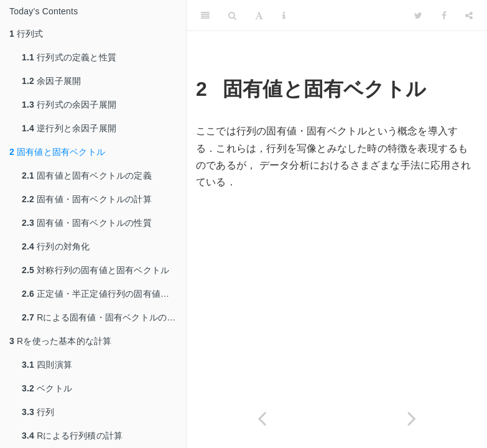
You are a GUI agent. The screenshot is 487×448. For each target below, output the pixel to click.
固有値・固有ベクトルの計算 (87, 199)
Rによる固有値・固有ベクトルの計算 (103, 317)
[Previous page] (262, 418)
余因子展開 (51, 81)
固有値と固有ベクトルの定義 (87, 175)
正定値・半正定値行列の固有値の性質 (104, 294)
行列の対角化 (56, 246)
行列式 (26, 34)
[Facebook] (444, 16)
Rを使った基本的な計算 (60, 341)
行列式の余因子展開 (69, 105)
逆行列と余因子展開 (69, 128)
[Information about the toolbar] (284, 16)
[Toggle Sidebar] (205, 16)
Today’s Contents (44, 11)
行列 (38, 412)
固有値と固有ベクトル (57, 152)
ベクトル (47, 388)
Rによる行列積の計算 (72, 436)
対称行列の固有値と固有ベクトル (95, 270)
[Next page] (412, 418)
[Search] (232, 16)
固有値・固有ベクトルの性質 (87, 223)
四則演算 (47, 365)
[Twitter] (418, 16)
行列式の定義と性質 (69, 57)
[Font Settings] (259, 16)
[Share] (469, 16)
